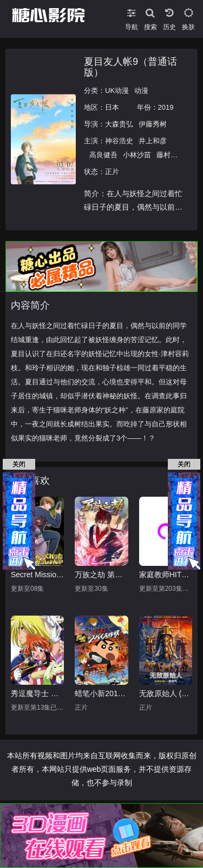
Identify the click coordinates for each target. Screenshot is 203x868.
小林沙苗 (137, 155)
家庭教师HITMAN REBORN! (166, 575)
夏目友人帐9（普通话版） (130, 67)
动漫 (141, 91)
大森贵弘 (119, 124)
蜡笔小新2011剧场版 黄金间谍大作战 (101, 693)
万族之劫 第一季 (101, 575)
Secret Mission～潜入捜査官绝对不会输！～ (37, 575)
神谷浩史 (119, 141)
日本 (112, 107)
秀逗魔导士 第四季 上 (37, 693)
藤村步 (167, 155)
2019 (166, 107)
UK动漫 (117, 91)
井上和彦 (153, 141)
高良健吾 (103, 155)
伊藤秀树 (153, 124)
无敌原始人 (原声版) (166, 693)
